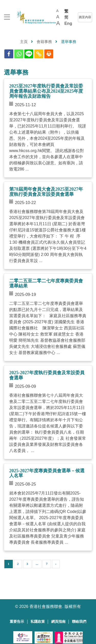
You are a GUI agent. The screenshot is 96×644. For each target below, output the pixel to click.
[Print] (49, 54)
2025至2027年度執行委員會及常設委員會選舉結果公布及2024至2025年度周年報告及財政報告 (46, 91)
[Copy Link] (39, 54)
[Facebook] (9, 54)
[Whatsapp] (19, 54)
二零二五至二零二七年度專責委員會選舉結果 (46, 283)
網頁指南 (58, 622)
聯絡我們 (79, 622)
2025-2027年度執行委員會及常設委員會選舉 (47, 375)
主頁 (24, 42)
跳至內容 (85, 17)
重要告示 (17, 622)
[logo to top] (7, 18)
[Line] (29, 54)
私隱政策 (38, 622)
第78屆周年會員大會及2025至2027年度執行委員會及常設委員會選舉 (46, 192)
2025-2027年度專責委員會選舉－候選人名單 (47, 473)
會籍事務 (44, 42)
